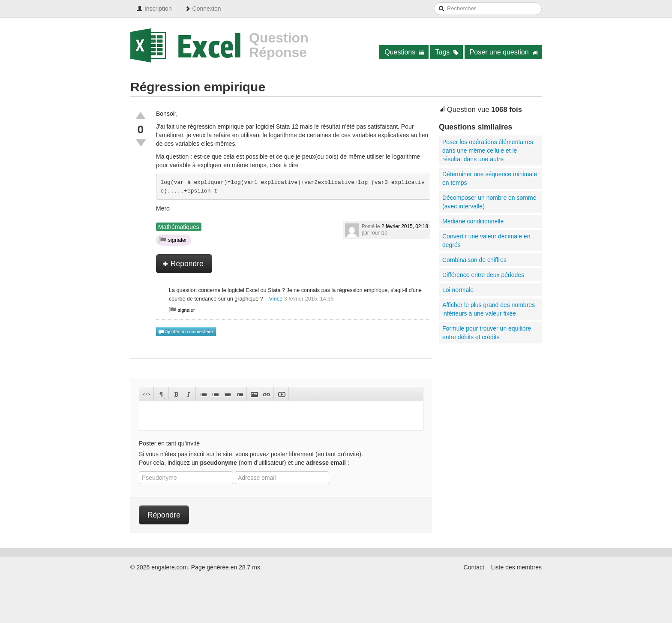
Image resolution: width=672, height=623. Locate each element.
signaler (173, 240)
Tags (447, 52)
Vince (276, 299)
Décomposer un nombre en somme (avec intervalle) (489, 202)
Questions (404, 52)
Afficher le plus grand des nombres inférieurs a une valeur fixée (489, 309)
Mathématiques (179, 227)
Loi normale (458, 290)
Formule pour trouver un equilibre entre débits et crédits (487, 333)
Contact (474, 567)
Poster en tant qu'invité (169, 443)
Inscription (154, 9)
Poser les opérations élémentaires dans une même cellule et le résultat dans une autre (488, 150)
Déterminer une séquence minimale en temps (490, 178)
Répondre (183, 264)
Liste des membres (516, 567)
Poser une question (504, 52)
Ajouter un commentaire (186, 332)
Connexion (203, 9)
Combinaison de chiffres (474, 260)
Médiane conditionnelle (473, 221)
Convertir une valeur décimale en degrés (486, 241)
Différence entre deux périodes (483, 275)
